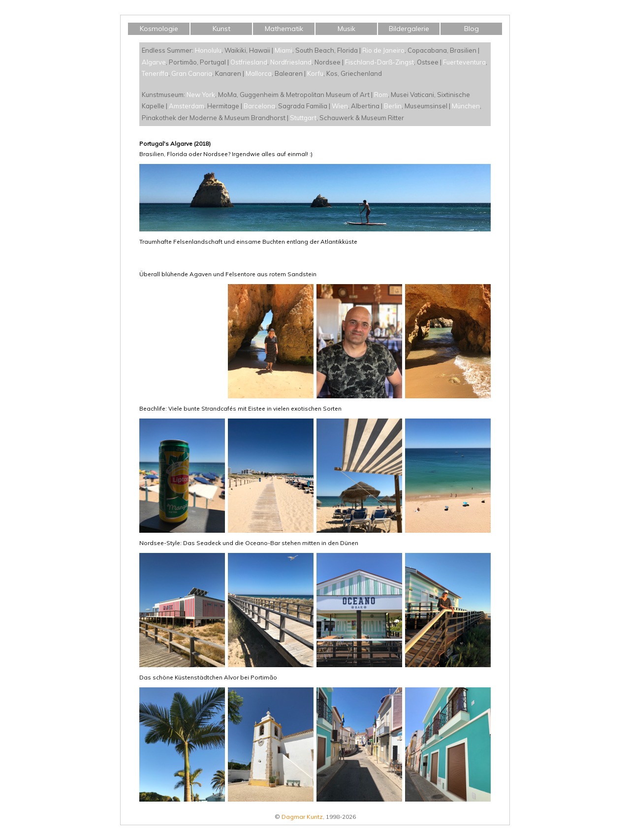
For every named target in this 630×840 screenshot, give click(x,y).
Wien (340, 106)
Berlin (393, 106)
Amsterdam (187, 106)
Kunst (221, 29)
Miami (283, 50)
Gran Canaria (192, 73)
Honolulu (208, 50)
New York (201, 95)
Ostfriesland (249, 62)
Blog (472, 29)
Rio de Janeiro (383, 50)
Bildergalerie (409, 29)
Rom (381, 95)
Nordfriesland (291, 62)
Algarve (154, 62)
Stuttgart (303, 118)
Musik (346, 29)
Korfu (315, 73)
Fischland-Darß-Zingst (379, 62)
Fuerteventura (464, 62)
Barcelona (259, 106)
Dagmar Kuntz (302, 817)
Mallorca (259, 73)
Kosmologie (159, 29)
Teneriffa (155, 73)
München (466, 106)
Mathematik (284, 29)
